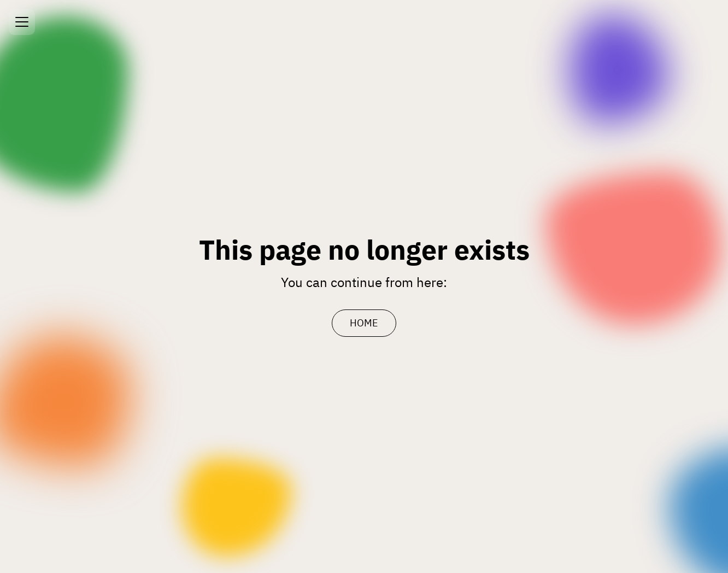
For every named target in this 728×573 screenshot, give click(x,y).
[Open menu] (22, 22)
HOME (364, 323)
